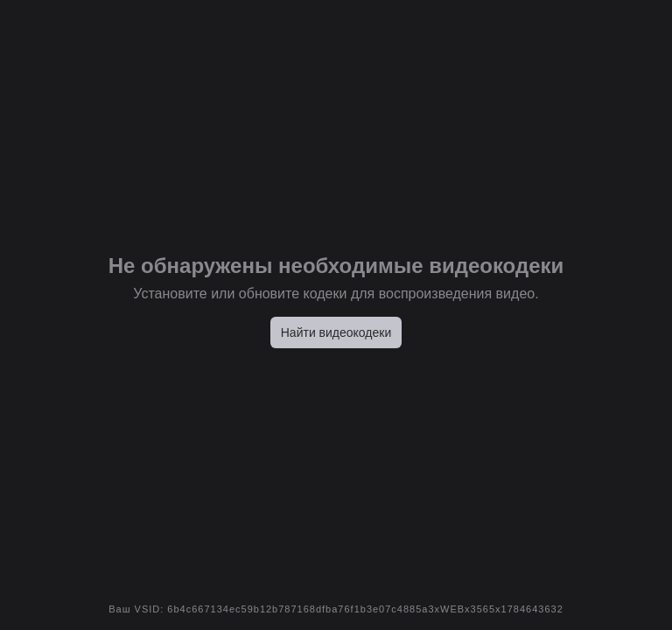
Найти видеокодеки (336, 332)
